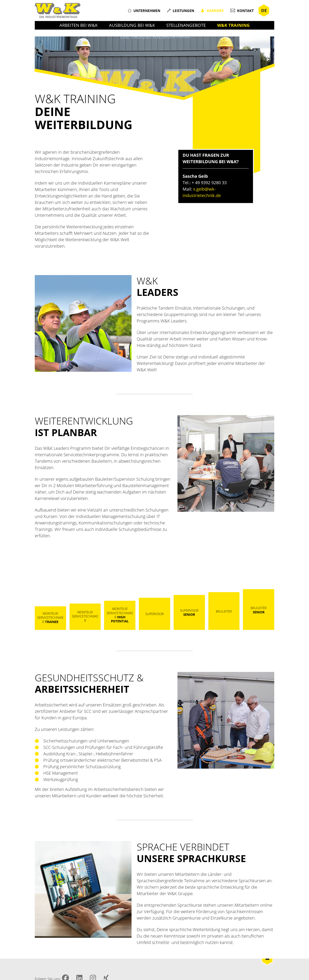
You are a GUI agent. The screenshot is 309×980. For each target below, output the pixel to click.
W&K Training (233, 25)
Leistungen (183, 11)
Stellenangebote (186, 25)
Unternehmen (147, 11)
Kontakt (245, 11)
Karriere (215, 11)
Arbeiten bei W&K (79, 25)
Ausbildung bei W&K (132, 25)
